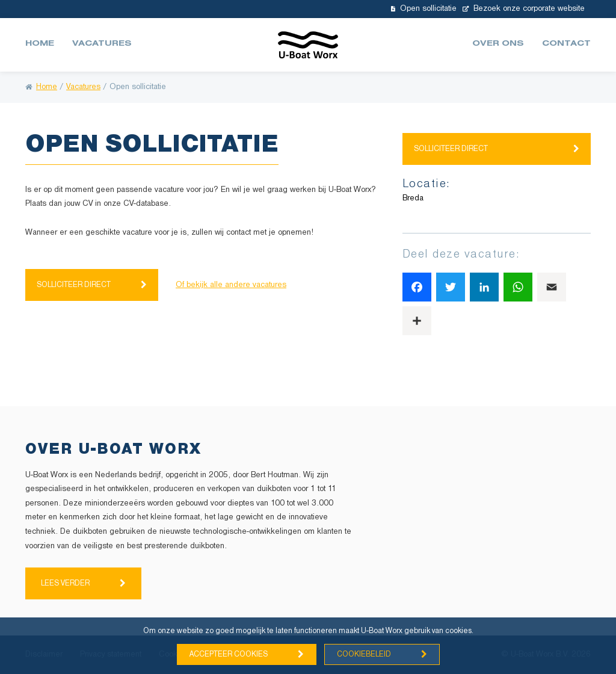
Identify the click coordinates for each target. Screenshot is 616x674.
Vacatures (102, 45)
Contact (566, 45)
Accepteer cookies (229, 654)
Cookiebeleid (364, 654)
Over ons (498, 45)
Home (40, 45)
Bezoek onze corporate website (524, 9)
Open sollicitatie (424, 9)
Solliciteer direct (74, 285)
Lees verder (65, 583)
